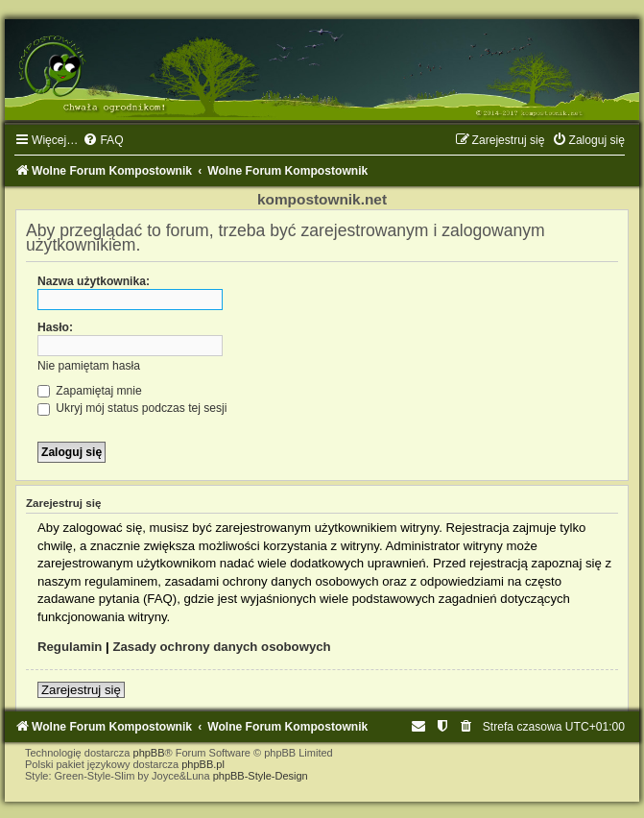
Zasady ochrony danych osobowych (221, 647)
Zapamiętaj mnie (90, 391)
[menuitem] (103, 140)
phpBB (149, 753)
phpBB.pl (203, 764)
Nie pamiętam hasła (89, 366)
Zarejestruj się (81, 690)
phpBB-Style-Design (261, 776)
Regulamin (70, 647)
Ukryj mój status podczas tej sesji (132, 408)
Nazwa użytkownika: (94, 281)
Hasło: (55, 327)
